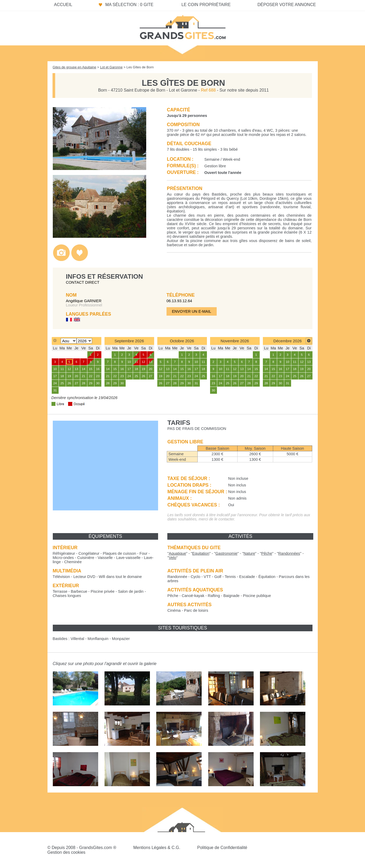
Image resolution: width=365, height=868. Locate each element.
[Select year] (84, 341)
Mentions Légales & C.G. (157, 848)
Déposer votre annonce (286, 5)
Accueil (63, 5)
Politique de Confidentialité (222, 848)
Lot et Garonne (111, 67)
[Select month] (68, 341)
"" (177, 553)
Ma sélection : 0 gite (129, 5)
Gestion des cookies (67, 852)
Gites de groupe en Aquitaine (75, 67)
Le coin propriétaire (206, 5)
